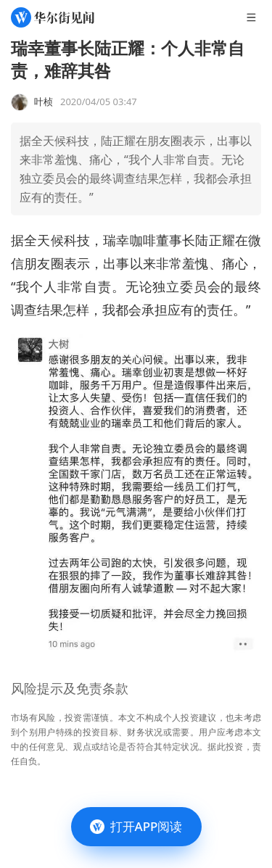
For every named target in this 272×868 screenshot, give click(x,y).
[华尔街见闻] (53, 17)
